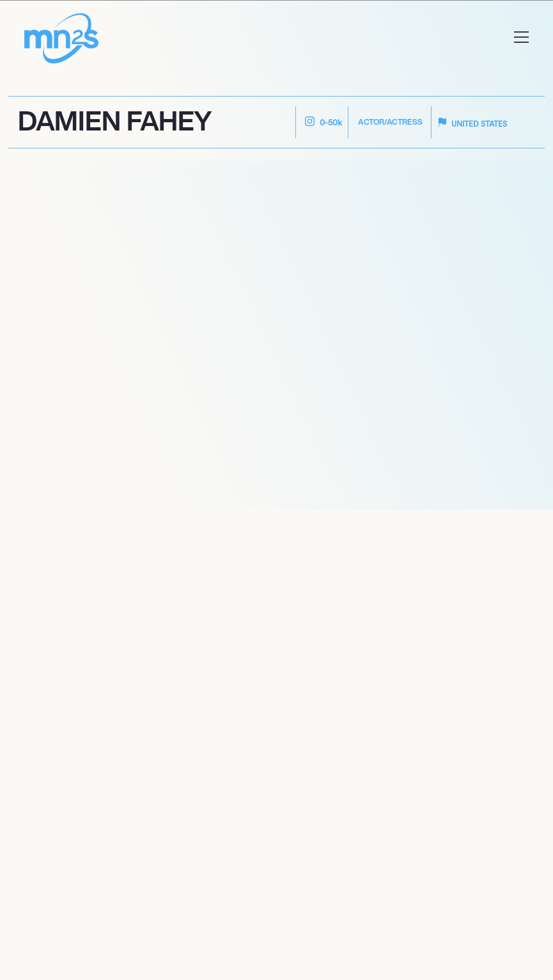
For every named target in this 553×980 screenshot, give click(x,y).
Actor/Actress (390, 122)
